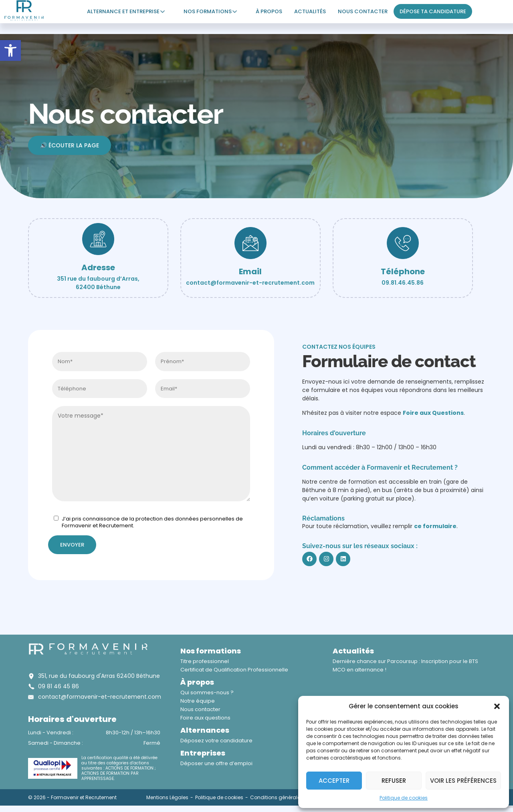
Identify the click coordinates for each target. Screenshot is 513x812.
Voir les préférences (463, 781)
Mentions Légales (167, 797)
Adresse (98, 267)
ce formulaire (435, 526)
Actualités (310, 11)
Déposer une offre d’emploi (216, 763)
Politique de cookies (404, 798)
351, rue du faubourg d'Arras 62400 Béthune (99, 676)
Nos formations (208, 11)
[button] (10, 50)
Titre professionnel (205, 661)
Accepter (334, 781)
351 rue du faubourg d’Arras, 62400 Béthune (98, 283)
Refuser (394, 781)
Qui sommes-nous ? (207, 692)
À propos (269, 11)
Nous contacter (363, 11)
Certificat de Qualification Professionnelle (234, 670)
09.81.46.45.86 (403, 283)
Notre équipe (198, 701)
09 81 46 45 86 (59, 686)
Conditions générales (277, 797)
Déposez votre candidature (216, 741)
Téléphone (403, 271)
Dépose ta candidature (433, 11)
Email (250, 271)
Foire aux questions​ (205, 718)
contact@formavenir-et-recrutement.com (250, 283)
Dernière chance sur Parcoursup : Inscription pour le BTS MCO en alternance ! (405, 665)
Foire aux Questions (433, 413)
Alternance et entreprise (123, 11)
